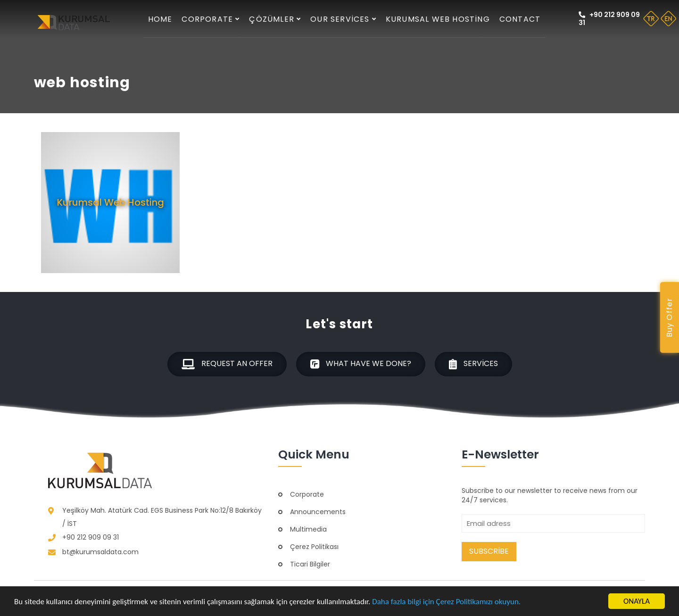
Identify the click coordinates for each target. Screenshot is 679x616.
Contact (520, 19)
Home (160, 19)
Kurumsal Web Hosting (438, 19)
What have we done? (361, 364)
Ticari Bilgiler (310, 564)
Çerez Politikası (314, 547)
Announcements (318, 512)
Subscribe (489, 551)
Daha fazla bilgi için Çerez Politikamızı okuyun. (446, 602)
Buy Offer (669, 318)
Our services (343, 19)
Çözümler (275, 19)
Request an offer (227, 364)
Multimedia (308, 529)
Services (473, 364)
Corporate (211, 19)
